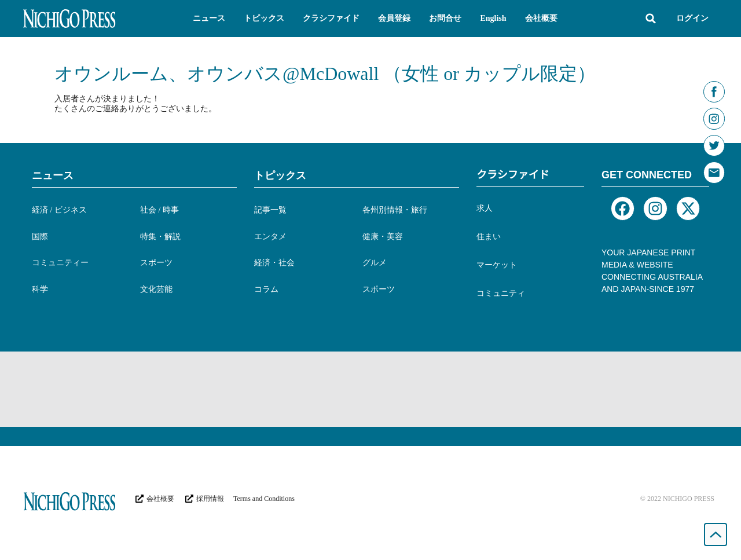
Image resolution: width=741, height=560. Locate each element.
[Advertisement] (370, 389)
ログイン (692, 18)
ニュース (53, 175)
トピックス (280, 175)
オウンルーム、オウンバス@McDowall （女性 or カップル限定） (325, 74)
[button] (209, 19)
